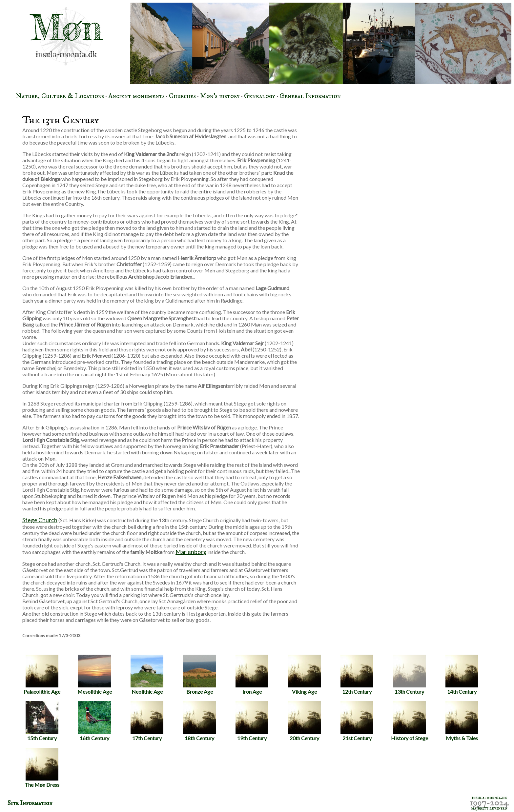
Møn (66, 28)
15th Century (42, 721)
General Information (310, 96)
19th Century (252, 721)
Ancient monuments (136, 96)
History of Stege (410, 721)
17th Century (147, 721)
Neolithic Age (147, 675)
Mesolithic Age (95, 675)
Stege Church (40, 520)
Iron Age (252, 675)
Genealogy (260, 96)
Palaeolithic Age (42, 675)
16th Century (94, 721)
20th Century (304, 721)
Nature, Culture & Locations (60, 96)
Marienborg (191, 552)
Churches (182, 96)
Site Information (30, 803)
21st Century (357, 721)
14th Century (462, 675)
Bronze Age (199, 675)
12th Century (357, 675)
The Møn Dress (42, 768)
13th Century (409, 675)
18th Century (199, 721)
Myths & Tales (462, 721)
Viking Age (304, 675)
